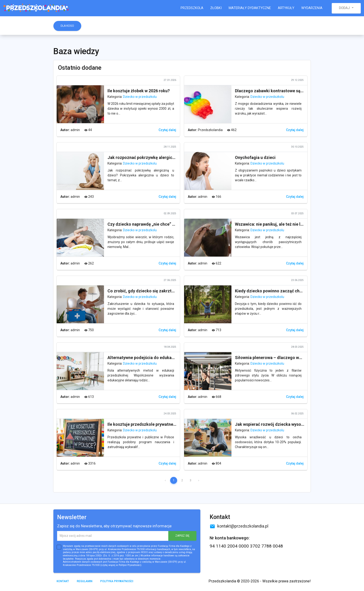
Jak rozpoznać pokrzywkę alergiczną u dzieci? (152, 157)
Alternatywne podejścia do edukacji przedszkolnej (156, 358)
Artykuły (286, 8)
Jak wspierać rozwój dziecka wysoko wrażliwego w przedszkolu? (297, 424)
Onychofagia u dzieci (255, 157)
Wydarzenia (312, 8)
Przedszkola (192, 8)
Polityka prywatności (117, 581)
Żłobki (216, 8)
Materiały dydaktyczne (250, 8)
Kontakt (63, 581)
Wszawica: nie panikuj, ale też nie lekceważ (276, 224)
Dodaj (345, 8)
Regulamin (85, 581)
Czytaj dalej (167, 130)
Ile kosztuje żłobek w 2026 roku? (139, 91)
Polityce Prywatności (130, 565)
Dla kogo (67, 26)
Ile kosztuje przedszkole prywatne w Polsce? (150, 424)
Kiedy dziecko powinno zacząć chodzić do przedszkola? (289, 291)
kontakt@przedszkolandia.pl (239, 526)
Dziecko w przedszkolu (140, 97)
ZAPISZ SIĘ (182, 536)
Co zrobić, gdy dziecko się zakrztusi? (143, 291)
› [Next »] (199, 480)
